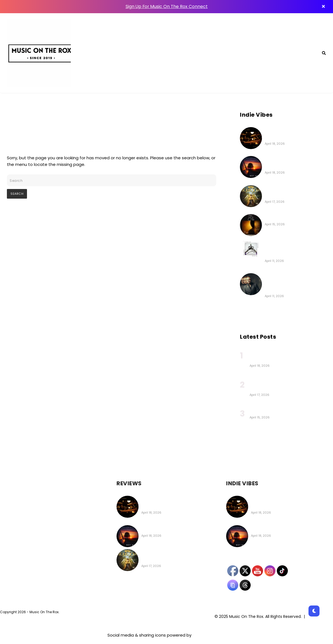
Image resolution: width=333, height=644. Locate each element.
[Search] (324, 53)
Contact (271, 53)
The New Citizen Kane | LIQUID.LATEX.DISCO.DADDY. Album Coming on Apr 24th (293, 248)
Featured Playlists (208, 53)
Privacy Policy (320, 616)
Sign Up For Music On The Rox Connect (167, 6)
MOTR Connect (160, 53)
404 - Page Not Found (37, 115)
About (245, 53)
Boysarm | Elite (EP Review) (293, 218)
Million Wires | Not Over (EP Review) (178, 529)
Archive (300, 53)
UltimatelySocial (209, 635)
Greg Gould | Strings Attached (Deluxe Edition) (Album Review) (292, 283)
